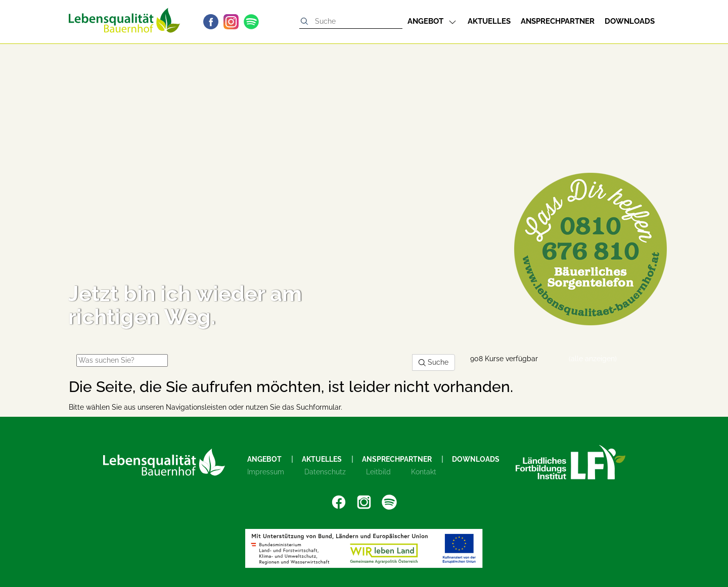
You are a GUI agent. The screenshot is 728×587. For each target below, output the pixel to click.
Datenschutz (325, 472)
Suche (434, 362)
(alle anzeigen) (593, 359)
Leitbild (378, 472)
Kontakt (424, 472)
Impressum (266, 472)
